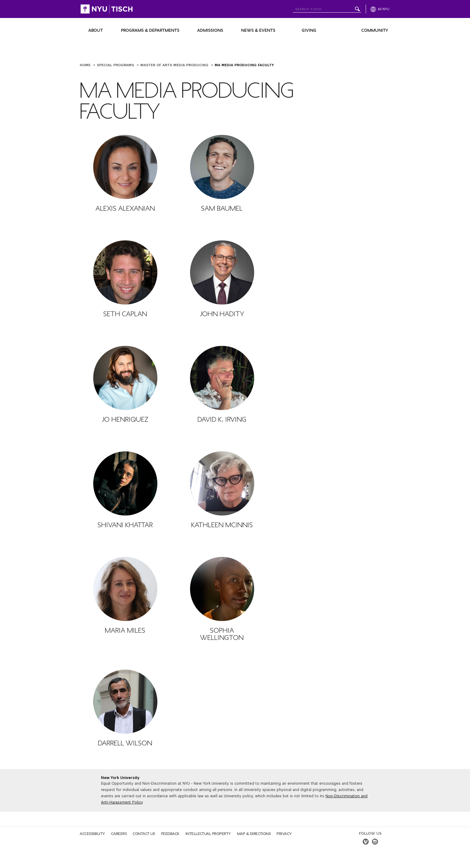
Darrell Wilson (125, 743)
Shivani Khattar (125, 525)
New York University (120, 778)
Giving (309, 30)
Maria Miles (125, 631)
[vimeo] (366, 843)
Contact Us (144, 834)
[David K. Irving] (222, 378)
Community (375, 30)
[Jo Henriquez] (125, 378)
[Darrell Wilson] (125, 702)
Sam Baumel (222, 209)
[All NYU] (380, 9)
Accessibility (92, 834)
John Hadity (222, 314)
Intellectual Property (208, 834)
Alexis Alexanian (125, 209)
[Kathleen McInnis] (222, 483)
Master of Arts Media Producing (175, 65)
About (96, 30)
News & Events (258, 30)
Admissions (210, 30)
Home (86, 65)
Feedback (170, 834)
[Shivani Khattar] (125, 483)
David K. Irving (222, 420)
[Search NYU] (327, 8)
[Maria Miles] (125, 589)
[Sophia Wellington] (222, 589)
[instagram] (375, 843)
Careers (119, 834)
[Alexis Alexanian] (125, 167)
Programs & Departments (150, 30)
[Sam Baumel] (222, 167)
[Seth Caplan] (125, 272)
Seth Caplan (125, 314)
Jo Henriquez (125, 420)
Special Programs (116, 65)
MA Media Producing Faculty (244, 65)
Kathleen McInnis (222, 525)
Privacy (284, 834)
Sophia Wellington (222, 634)
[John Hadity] (222, 272)
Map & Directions (254, 834)
